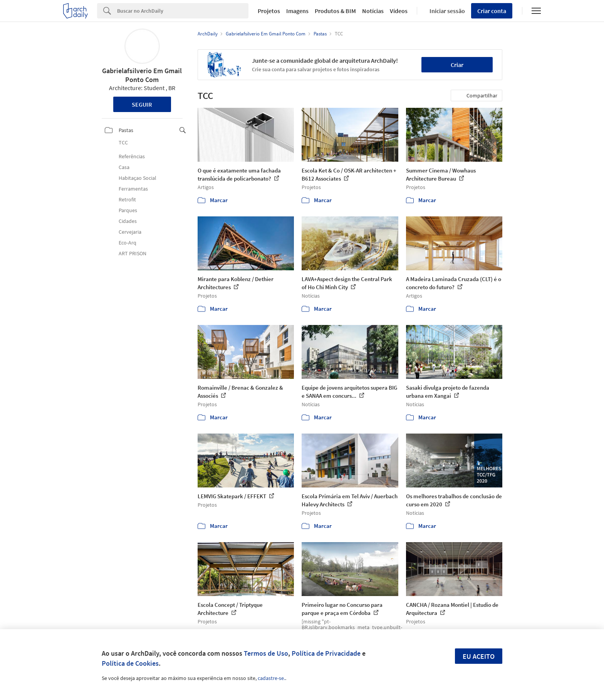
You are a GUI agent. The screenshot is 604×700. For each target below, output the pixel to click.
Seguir (142, 104)
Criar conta (492, 11)
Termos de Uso (266, 653)
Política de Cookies (130, 663)
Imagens (297, 11)
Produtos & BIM (335, 11)
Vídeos (399, 11)
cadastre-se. (271, 678)
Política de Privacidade (326, 653)
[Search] (183, 11)
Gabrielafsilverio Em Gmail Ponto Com (142, 75)
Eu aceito (479, 656)
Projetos (269, 11)
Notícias (373, 11)
